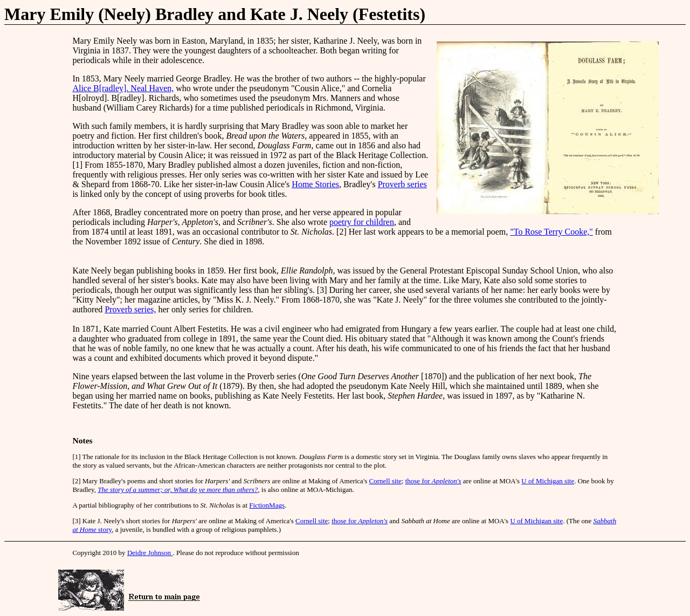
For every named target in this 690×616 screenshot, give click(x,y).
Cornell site (385, 481)
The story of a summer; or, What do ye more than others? (178, 490)
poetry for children (362, 222)
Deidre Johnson (150, 553)
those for (433, 481)
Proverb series (402, 184)
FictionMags (267, 505)
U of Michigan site (548, 481)
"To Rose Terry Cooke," (551, 232)
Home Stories (315, 184)
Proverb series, (130, 309)
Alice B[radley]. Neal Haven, (123, 88)
